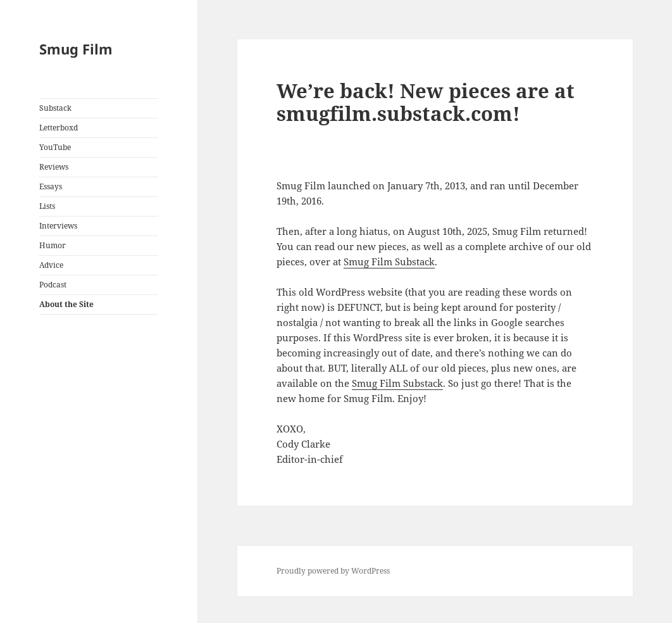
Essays (51, 186)
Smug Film (76, 49)
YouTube (55, 147)
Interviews (58, 226)
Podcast (53, 285)
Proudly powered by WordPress (333, 571)
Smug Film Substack (389, 261)
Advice (51, 265)
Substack (55, 108)
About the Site (66, 304)
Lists (47, 206)
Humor (53, 245)
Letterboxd (59, 128)
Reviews (54, 167)
